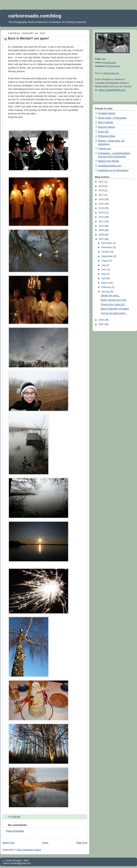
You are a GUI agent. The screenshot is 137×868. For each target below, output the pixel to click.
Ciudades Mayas (107, 113)
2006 (102, 320)
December (107, 243)
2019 (102, 190)
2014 (102, 208)
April (104, 278)
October (106, 252)
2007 (102, 239)
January (106, 292)
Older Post (82, 843)
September (107, 256)
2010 (102, 226)
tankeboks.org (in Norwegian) (113, 170)
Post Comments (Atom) (29, 850)
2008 (102, 235)
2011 (102, 222)
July (104, 265)
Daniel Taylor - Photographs (112, 118)
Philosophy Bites (107, 136)
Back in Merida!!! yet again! (28, 38)
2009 (102, 230)
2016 (102, 199)
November (107, 247)
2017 (102, 195)
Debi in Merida (105, 122)
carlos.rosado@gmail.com (112, 90)
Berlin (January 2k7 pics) (114, 300)
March (105, 283)
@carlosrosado (109, 62)
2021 (102, 182)
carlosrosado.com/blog (35, 16)
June (104, 269)
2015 (102, 204)
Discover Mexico (107, 127)
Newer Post (8, 843)
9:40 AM (16, 817)
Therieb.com (104, 149)
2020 (102, 186)
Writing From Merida (108, 161)
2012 (102, 217)
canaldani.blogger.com (110, 166)
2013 (102, 213)
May (104, 274)
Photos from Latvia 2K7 (113, 304)
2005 (102, 324)
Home (45, 843)
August (105, 261)
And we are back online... (114, 313)
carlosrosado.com (111, 73)
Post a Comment (15, 831)
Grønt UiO (103, 132)
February (106, 287)
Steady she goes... (111, 296)
